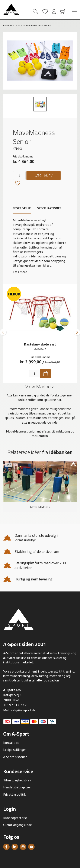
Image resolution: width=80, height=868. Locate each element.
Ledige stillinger (15, 750)
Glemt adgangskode (17, 825)
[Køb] (46, 374)
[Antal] (19, 176)
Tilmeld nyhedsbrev (17, 780)
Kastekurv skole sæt (40, 344)
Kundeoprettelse (15, 818)
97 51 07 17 (18, 705)
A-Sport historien (15, 757)
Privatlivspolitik (14, 794)
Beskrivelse (22, 208)
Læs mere (20, 272)
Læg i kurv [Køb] (44, 176)
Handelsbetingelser (17, 787)
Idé (9, 465)
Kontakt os (11, 743)
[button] (3, 332)
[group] (40, 486)
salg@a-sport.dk (23, 710)
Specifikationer (49, 208)
